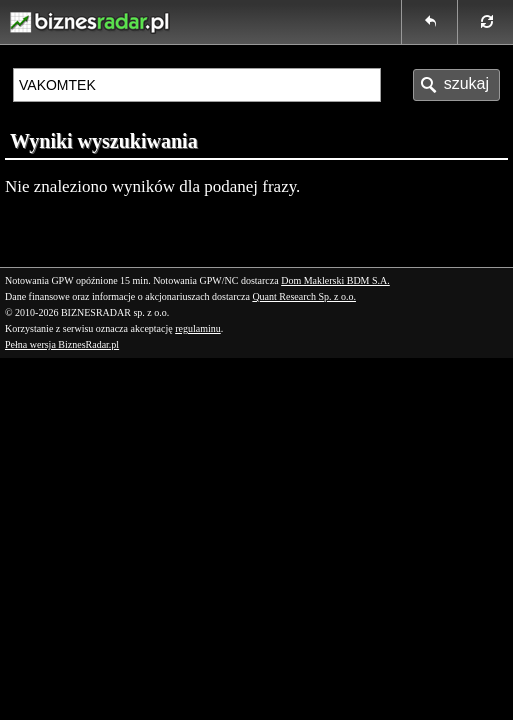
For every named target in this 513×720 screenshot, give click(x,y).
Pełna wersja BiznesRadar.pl (62, 344)
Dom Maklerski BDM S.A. (335, 280)
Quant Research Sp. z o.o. (304, 296)
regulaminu (198, 328)
